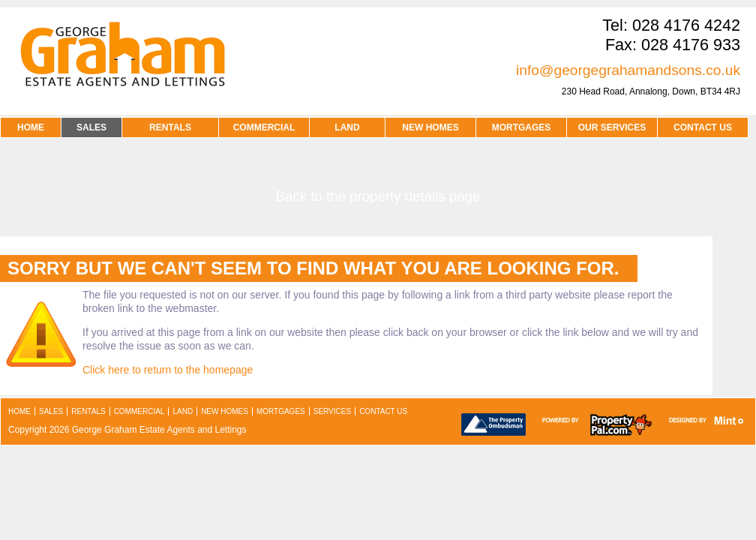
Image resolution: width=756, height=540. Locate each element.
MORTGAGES (522, 127)
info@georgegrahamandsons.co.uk (628, 70)
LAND (347, 127)
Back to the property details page (378, 196)
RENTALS (170, 127)
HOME (31, 127)
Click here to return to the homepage (168, 370)
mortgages (281, 411)
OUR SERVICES (612, 127)
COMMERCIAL (264, 127)
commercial (139, 411)
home (19, 411)
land (183, 411)
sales (51, 411)
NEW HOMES (430, 127)
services (332, 411)
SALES (91, 127)
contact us (703, 127)
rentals (88, 411)
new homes (225, 411)
